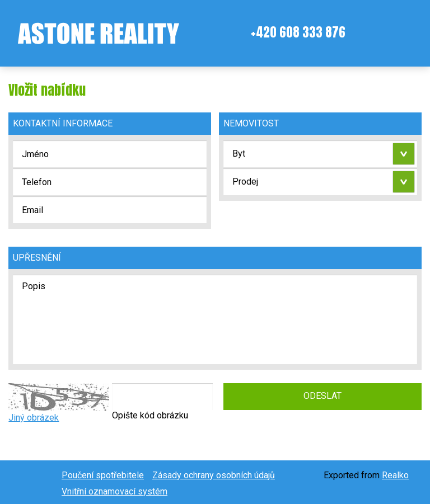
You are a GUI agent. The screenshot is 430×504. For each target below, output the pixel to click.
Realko (395, 475)
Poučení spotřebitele (103, 475)
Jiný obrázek (34, 418)
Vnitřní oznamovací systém (114, 491)
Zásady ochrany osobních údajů (214, 475)
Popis (215, 319)
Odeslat (322, 396)
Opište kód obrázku (150, 415)
